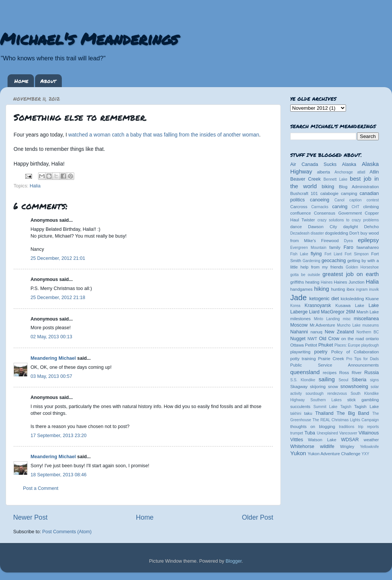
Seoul (343, 380)
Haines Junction (349, 282)
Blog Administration (359, 187)
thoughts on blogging (313, 427)
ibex (351, 289)
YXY (365, 454)
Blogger (234, 561)
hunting (338, 289)
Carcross (299, 207)
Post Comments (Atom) (67, 532)
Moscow (299, 325)
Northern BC (368, 332)
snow (333, 387)
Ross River (350, 373)
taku (308, 413)
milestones (300, 319)
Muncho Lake (349, 325)
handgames (301, 289)
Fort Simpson (357, 254)
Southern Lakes (326, 400)
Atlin (374, 172)
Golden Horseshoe (362, 267)
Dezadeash (300, 233)
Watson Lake (322, 440)
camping (349, 193)
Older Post (258, 517)
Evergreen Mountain (308, 248)
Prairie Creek (331, 359)
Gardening (312, 261)
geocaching (334, 261)
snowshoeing (354, 387)
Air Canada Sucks (313, 164)
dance (296, 227)
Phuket (325, 345)
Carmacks (320, 207)
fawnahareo (368, 247)
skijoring (318, 387)
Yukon (298, 453)
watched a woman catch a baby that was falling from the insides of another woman (164, 135)
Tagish (346, 407)
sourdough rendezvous (326, 394)
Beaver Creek (305, 179)
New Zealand (339, 332)
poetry (321, 352)
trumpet (297, 433)
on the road (352, 339)
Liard (314, 312)
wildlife (327, 447)
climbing (371, 207)
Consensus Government (338, 213)
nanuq (317, 332)
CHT (356, 207)
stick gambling (363, 400)
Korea (295, 306)
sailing (327, 379)
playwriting (300, 352)
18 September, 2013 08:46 (58, 475)
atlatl (361, 172)
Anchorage (344, 172)
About (48, 81)
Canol (339, 200)
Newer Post (30, 517)
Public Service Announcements (335, 365)
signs (374, 380)
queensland (305, 372)
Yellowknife (369, 447)
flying (316, 254)
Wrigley (347, 447)
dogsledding (336, 233)
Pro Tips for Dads (363, 359)
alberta (324, 172)
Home (21, 81)
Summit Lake (326, 407)
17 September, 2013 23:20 (58, 436)
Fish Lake (299, 254)
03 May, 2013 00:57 (51, 376)
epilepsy (368, 240)
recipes (330, 373)
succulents (300, 407)
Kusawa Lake (350, 305)
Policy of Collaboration (355, 352)
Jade (299, 298)
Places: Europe (347, 345)
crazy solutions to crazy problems (348, 220)
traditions (347, 427)
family (335, 247)
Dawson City (322, 227)
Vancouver (348, 433)
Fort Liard (333, 254)
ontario (372, 339)
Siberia (359, 380)
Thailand (324, 413)
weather (371, 440)
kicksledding (352, 299)
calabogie (330, 193)
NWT (312, 339)
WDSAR (350, 440)
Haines (327, 282)
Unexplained (327, 433)
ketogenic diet (324, 299)
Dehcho (371, 227)
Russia (372, 373)
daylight (350, 227)
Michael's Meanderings (89, 38)
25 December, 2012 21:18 (58, 298)
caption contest (364, 200)
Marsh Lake (368, 312)
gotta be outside (305, 275)
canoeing (319, 200)
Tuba (310, 433)
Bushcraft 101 (304, 193)
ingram (362, 289)
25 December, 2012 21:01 (58, 258)
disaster (317, 233)
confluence (301, 213)
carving (340, 207)
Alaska (349, 164)
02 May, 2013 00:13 (51, 337)
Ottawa (297, 345)
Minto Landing (327, 319)
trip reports (368, 427)
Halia (35, 186)
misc (347, 319)
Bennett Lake (335, 179)
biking (328, 187)
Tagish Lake (367, 407)
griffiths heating (305, 282)
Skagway (299, 387)
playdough (370, 345)
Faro (348, 247)
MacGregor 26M (338, 312)
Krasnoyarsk (318, 305)
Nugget (298, 339)
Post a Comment (41, 488)
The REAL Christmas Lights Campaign (346, 420)
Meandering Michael (53, 358)
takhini (296, 414)
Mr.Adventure (322, 325)
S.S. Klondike (303, 380)
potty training (303, 359)
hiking (321, 289)
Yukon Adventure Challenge (334, 454)
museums (371, 325)
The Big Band (353, 413)
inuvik (374, 289)
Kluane (372, 299)
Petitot (311, 345)
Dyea (349, 241)
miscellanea (366, 319)
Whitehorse (302, 447)
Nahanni (299, 332)
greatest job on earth (351, 274)
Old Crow (329, 339)
